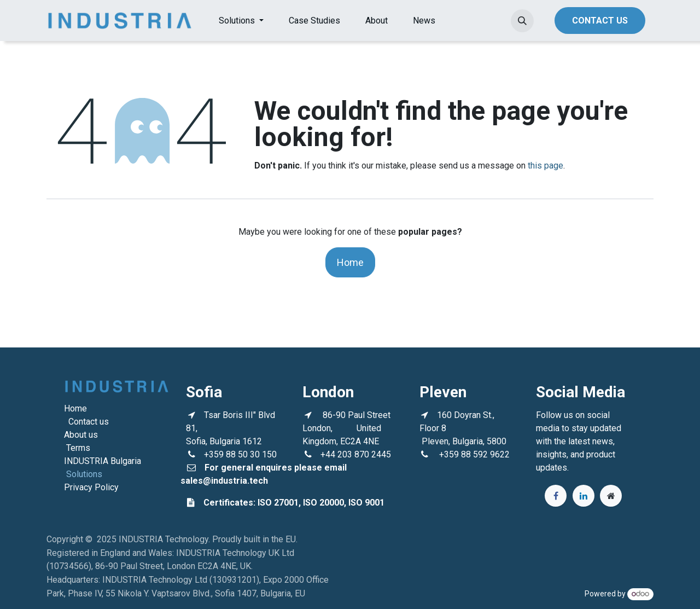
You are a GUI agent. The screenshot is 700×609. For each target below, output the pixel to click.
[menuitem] (241, 21)
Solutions (84, 474)
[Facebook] (556, 496)
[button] (522, 21)
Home (350, 262)
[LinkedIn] (584, 496)
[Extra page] (611, 496)
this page (546, 166)
